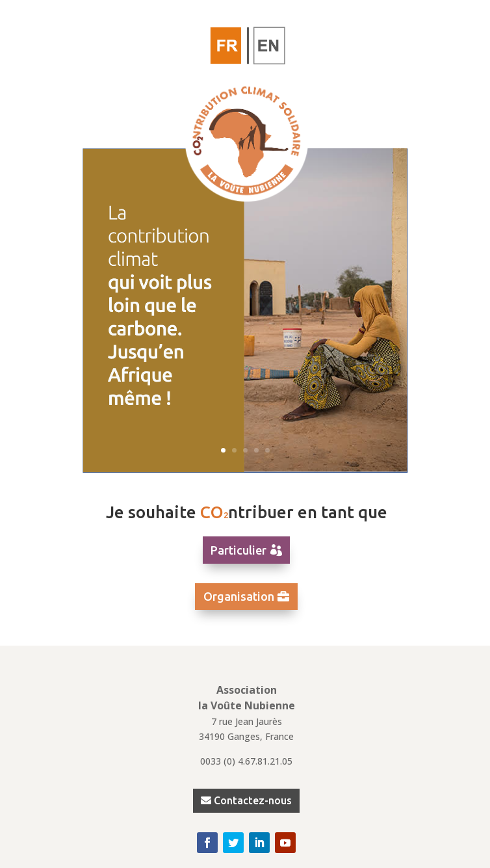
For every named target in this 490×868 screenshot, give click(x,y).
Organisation (239, 596)
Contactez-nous (253, 800)
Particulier (239, 550)
